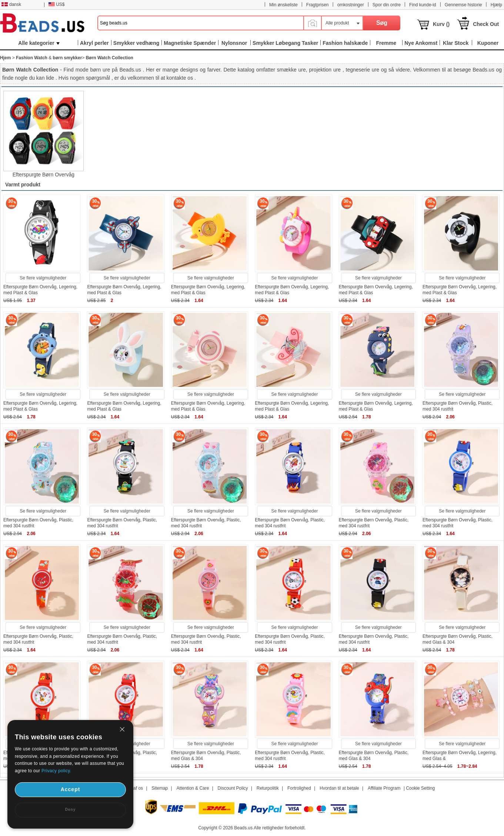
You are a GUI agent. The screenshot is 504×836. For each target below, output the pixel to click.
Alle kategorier (39, 43)
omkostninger (351, 5)
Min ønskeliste (283, 5)
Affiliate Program (384, 788)
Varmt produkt (23, 185)
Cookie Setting (420, 788)
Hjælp (496, 5)
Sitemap (160, 788)
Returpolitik (268, 788)
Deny (70, 810)
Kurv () (441, 24)
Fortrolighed (299, 788)
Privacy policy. (56, 771)
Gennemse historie (463, 5)
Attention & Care (193, 788)
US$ (56, 4)
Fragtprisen (318, 5)
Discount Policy (233, 788)
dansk (11, 4)
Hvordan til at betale (339, 788)
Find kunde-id (423, 5)
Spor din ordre (387, 5)
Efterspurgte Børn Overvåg (44, 175)
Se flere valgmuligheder (43, 278)
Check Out (486, 24)
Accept (71, 789)
